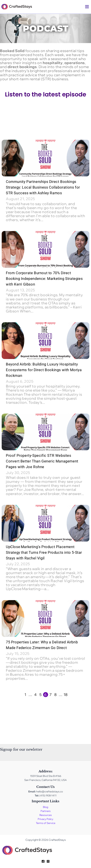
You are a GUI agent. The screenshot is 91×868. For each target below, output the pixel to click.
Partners (46, 811)
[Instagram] (48, 861)
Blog (46, 807)
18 (66, 695)
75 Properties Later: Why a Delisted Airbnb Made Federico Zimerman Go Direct (42, 645)
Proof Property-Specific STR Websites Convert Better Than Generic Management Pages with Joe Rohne (42, 461)
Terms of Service (46, 823)
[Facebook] (43, 861)
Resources (46, 815)
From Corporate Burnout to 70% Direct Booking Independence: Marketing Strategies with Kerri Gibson (44, 279)
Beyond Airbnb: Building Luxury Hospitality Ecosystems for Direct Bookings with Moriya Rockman (44, 370)
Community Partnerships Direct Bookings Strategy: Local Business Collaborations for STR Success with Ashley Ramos (43, 187)
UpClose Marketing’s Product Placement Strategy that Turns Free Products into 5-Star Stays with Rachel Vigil (44, 552)
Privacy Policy (45, 819)
